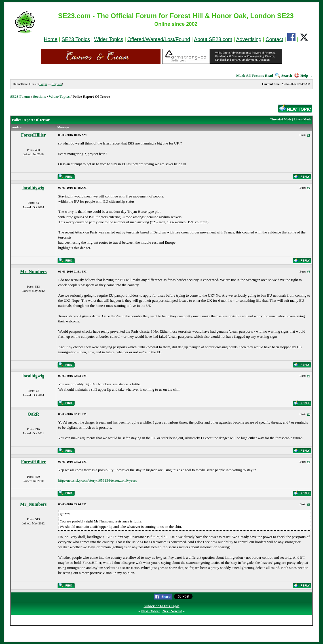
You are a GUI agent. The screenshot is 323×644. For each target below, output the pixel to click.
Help (301, 76)
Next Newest (172, 611)
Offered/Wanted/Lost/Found (159, 39)
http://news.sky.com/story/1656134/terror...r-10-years (97, 480)
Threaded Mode (281, 119)
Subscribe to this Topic (161, 606)
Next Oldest (150, 611)
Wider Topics (109, 39)
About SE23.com (213, 39)
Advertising (249, 39)
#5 (309, 414)
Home (51, 39)
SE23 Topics (76, 39)
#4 (309, 376)
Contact (274, 39)
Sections (40, 96)
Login (43, 84)
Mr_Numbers (33, 272)
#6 (309, 462)
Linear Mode (302, 119)
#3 (309, 271)
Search (284, 76)
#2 (309, 188)
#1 (309, 135)
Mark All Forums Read (255, 76)
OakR (33, 414)
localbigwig (33, 188)
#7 (309, 504)
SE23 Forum (20, 96)
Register (57, 84)
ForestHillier (33, 135)
